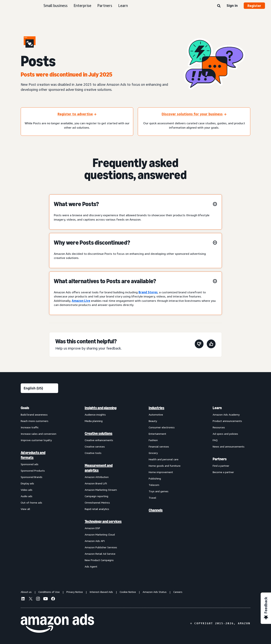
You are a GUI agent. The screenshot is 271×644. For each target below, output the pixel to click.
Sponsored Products (33, 471)
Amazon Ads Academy (226, 415)
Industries (156, 408)
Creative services (95, 446)
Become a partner (223, 472)
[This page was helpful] (211, 345)
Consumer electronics (162, 427)
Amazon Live (81, 301)
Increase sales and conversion (38, 434)
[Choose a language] (39, 388)
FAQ (215, 440)
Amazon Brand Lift (96, 483)
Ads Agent (91, 566)
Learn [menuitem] (217, 408)
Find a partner (221, 466)
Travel (152, 498)
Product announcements (227, 421)
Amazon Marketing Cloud (100, 534)
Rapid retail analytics (97, 509)
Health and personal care (164, 459)
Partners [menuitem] (220, 459)
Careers (178, 592)
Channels (156, 510)
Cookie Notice (128, 592)
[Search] (219, 6)
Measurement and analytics (99, 468)
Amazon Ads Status (155, 592)
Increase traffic (30, 427)
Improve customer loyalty (36, 440)
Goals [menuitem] (25, 408)
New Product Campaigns (99, 560)
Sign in (232, 5)
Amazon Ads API (95, 541)
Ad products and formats (33, 455)
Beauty (153, 421)
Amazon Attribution (97, 477)
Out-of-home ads (31, 503)
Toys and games (159, 491)
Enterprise (82, 6)
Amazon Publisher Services (101, 547)
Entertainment (157, 434)
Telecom (154, 485)
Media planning (94, 421)
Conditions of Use (49, 592)
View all (25, 509)
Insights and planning (101, 408)
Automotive (156, 415)
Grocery (153, 453)
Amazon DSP (92, 528)
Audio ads (27, 496)
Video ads (27, 490)
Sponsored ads (30, 464)
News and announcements (229, 446)
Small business (56, 6)
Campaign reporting (96, 496)
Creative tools (93, 453)
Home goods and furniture (165, 466)
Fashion (153, 440)
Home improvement (161, 472)
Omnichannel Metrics (97, 503)
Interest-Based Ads (101, 592)
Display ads (27, 483)
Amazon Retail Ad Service (100, 554)
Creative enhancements (99, 440)
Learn (123, 6)
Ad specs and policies (225, 434)
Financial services (159, 446)
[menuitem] (40, 487)
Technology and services (103, 521)
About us (26, 592)
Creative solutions (99, 433)
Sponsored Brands (32, 477)
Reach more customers (35, 421)
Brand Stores (148, 292)
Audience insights (95, 415)
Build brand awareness (34, 415)
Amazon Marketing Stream (101, 490)
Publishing (155, 478)
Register (254, 6)
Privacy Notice (75, 592)
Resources (219, 427)
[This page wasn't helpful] (199, 345)
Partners (105, 6)
